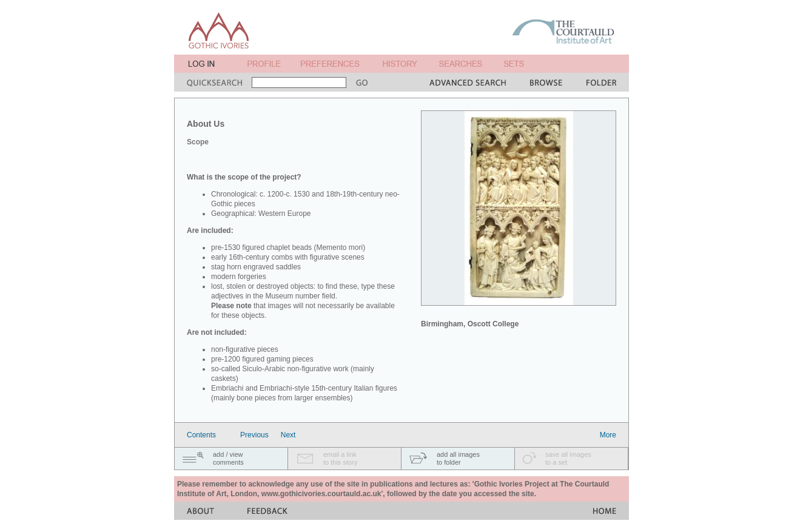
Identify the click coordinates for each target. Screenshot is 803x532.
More (608, 435)
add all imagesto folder (458, 458)
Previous (254, 435)
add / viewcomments (228, 458)
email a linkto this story (340, 458)
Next (288, 435)
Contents (201, 435)
